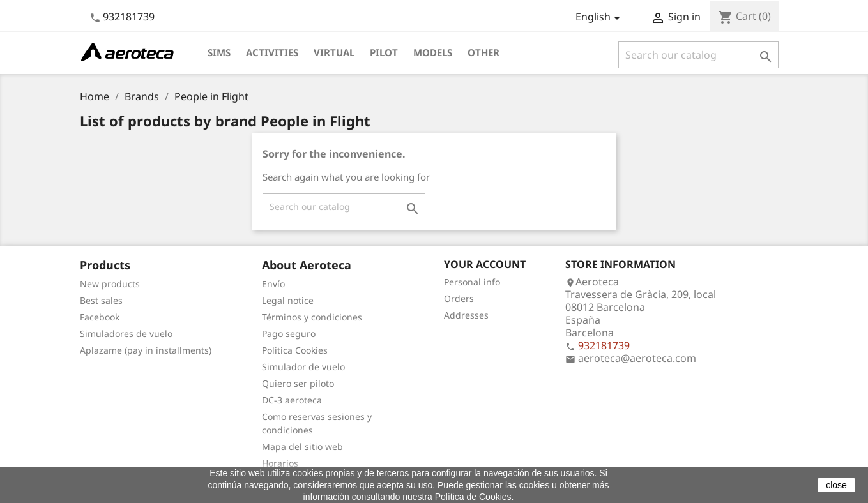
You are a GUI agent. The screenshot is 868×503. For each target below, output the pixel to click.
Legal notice (288, 300)
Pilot (384, 52)
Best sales (101, 300)
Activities (272, 52)
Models (433, 52)
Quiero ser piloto (298, 383)
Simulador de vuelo (303, 367)
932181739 (129, 17)
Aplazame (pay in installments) (146, 350)
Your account (485, 264)
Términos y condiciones (312, 317)
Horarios (280, 463)
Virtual (334, 52)
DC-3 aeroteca (292, 400)
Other (483, 52)
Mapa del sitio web (302, 447)
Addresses (466, 315)
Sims (219, 52)
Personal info (472, 282)
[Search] (698, 55)
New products (110, 284)
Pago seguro (289, 334)
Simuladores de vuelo (126, 334)
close (836, 485)
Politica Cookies (295, 350)
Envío (273, 284)
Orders (459, 298)
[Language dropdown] (600, 18)
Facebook (100, 317)
